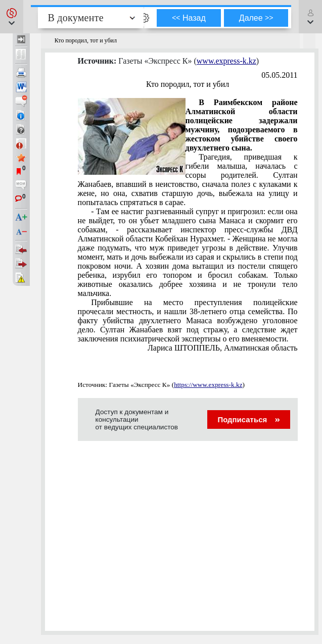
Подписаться (248, 419)
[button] (12, 17)
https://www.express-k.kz (208, 385)
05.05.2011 (279, 75)
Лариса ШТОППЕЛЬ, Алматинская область (223, 348)
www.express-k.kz (226, 61)
